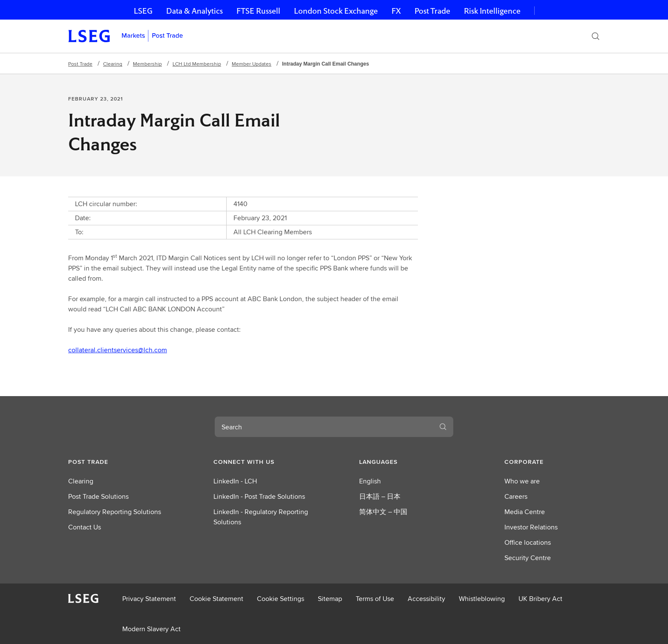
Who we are (522, 481)
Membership (147, 64)
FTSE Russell (258, 11)
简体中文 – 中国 (383, 512)
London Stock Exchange (336, 11)
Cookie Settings (281, 599)
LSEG (143, 11)
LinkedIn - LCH (235, 481)
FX (396, 11)
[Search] (596, 36)
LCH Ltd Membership (197, 64)
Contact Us (85, 527)
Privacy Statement (149, 599)
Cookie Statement (216, 599)
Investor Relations (531, 527)
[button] (116, 462)
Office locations (528, 542)
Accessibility (426, 599)
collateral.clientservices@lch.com (118, 350)
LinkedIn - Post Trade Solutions (259, 496)
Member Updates (252, 64)
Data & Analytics (194, 11)
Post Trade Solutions (98, 496)
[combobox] (324, 427)
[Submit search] (443, 427)
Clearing (113, 64)
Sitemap (330, 599)
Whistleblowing (482, 599)
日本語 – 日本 (380, 496)
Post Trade (432, 11)
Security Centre (528, 558)
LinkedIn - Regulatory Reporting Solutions (261, 517)
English (370, 481)
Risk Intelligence (492, 11)
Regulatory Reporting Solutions (115, 512)
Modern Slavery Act (151, 629)
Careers (516, 496)
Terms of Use (375, 599)
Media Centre (525, 512)
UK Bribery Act (540, 599)
